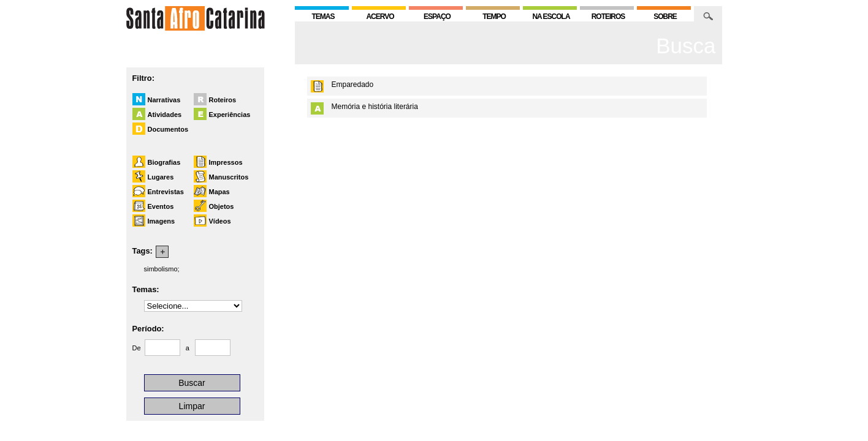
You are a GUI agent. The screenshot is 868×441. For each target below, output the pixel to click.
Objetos (222, 206)
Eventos (161, 206)
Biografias (164, 162)
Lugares (161, 177)
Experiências (230, 115)
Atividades (165, 115)
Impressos (226, 162)
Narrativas (164, 100)
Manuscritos (229, 177)
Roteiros (223, 100)
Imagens (162, 221)
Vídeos (220, 221)
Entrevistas (166, 192)
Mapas (219, 192)
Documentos (168, 129)
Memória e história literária (375, 107)
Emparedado (353, 85)
